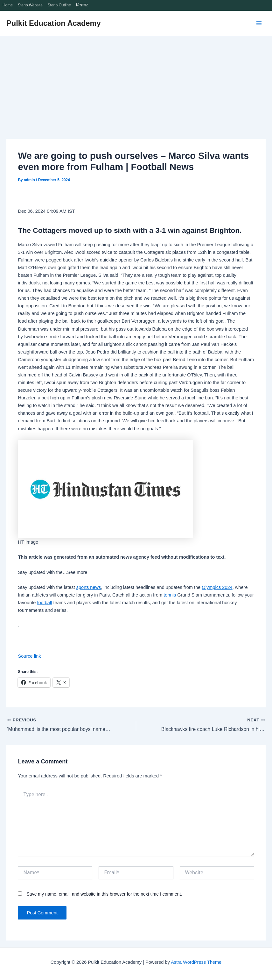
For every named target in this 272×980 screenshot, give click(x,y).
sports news (89, 587)
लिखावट (82, 5)
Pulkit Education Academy (54, 23)
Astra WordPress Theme (196, 962)
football (44, 603)
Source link (29, 656)
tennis (170, 595)
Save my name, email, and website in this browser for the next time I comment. (105, 895)
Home (8, 5)
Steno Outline (59, 5)
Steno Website (30, 5)
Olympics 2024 (217, 587)
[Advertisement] (136, 84)
